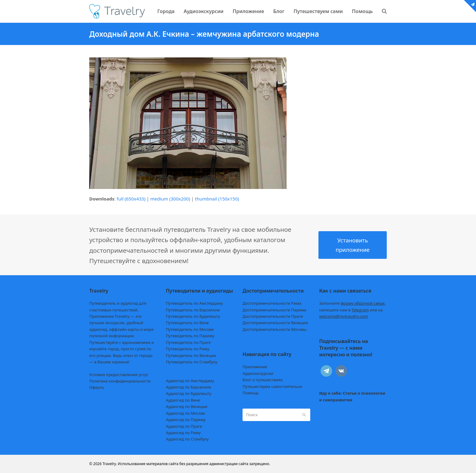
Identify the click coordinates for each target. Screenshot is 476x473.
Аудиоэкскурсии (258, 373)
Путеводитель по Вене (187, 323)
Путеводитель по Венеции (191, 355)
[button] (384, 11)
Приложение (255, 367)
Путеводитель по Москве (190, 329)
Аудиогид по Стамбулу (187, 439)
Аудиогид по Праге (184, 426)
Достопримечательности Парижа (274, 310)
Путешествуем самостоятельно (272, 386)
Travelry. (110, 464)
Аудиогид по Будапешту (189, 393)
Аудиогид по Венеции (187, 406)
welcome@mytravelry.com (344, 316)
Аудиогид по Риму (183, 433)
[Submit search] (304, 415)
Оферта (97, 387)
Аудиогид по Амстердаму (190, 381)
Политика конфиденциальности (120, 381)
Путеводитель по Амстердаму (195, 303)
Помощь (251, 393)
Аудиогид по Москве (186, 413)
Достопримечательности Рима (272, 303)
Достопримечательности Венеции (275, 323)
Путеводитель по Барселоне (193, 310)
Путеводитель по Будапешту (193, 316)
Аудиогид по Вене (183, 400)
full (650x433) (131, 199)
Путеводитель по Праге (189, 342)
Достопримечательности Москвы (274, 329)
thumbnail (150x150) (217, 199)
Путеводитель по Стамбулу (192, 362)
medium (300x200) (170, 199)
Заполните (353, 303)
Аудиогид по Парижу (186, 420)
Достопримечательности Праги (273, 316)
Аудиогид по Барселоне (189, 387)
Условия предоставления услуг (119, 375)
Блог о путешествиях (263, 380)
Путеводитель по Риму (188, 349)
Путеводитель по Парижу (190, 336)
